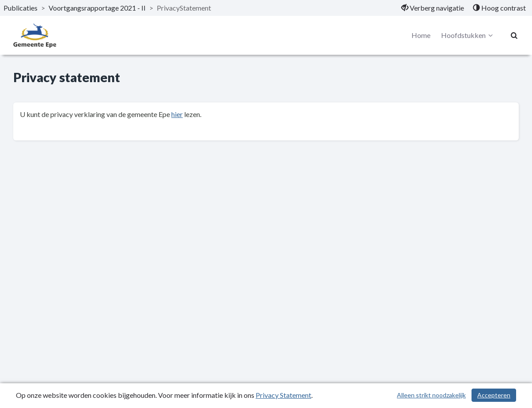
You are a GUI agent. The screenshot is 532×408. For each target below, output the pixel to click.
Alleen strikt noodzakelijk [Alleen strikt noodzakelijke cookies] (431, 395)
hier (177, 114)
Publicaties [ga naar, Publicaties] (21, 8)
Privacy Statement (283, 395)
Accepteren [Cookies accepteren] (494, 395)
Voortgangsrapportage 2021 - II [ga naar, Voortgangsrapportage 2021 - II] (97, 8)
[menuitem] (433, 8)
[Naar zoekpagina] (514, 35)
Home (421, 35)
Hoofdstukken (468, 35)
